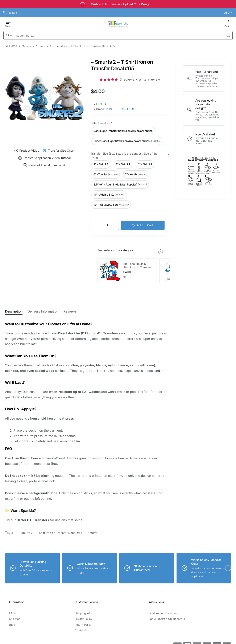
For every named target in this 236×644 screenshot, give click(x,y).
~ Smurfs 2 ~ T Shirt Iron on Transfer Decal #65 (50, 533)
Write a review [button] (149, 79)
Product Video (29, 150)
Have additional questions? (47, 165)
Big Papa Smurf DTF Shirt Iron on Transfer (137, 266)
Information (17, 602)
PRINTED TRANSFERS (120, 109)
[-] (100, 225)
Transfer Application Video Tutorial (47, 158)
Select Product (100, 123)
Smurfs (43, 46)
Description (14, 311)
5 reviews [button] (127, 79)
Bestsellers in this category (115, 250)
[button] (143, 225)
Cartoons (28, 46)
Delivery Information (43, 311)
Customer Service (86, 602)
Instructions (156, 602)
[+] (115, 225)
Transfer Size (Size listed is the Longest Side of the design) (124, 155)
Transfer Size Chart (61, 150)
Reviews (70, 311)
